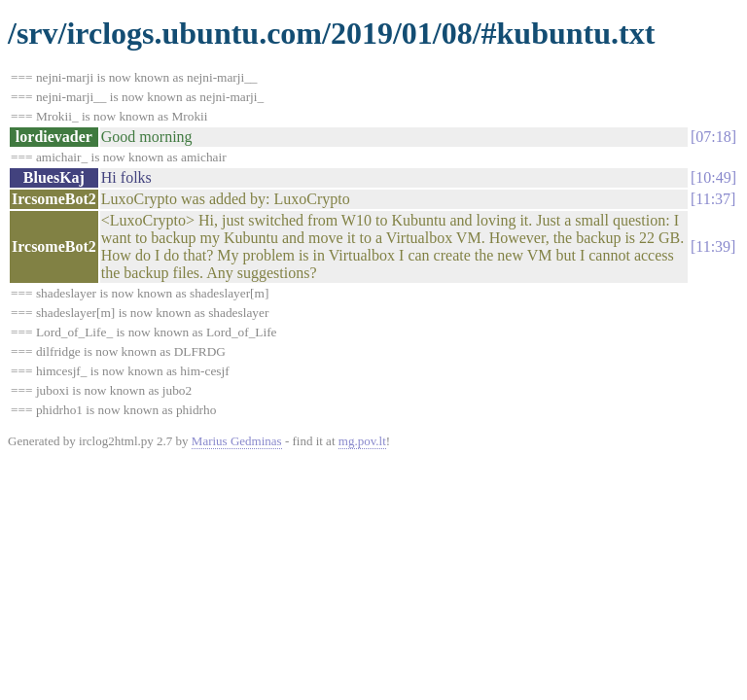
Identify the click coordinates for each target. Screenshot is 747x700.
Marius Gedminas (237, 441)
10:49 (713, 177)
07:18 (713, 137)
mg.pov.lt (362, 441)
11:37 (713, 199)
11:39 (713, 246)
